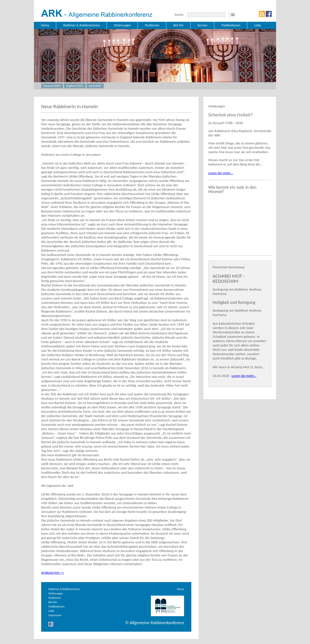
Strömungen (56, 593)
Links (51, 611)
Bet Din (53, 602)
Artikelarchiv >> (53, 573)
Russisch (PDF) (52, 86)
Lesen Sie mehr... (221, 173)
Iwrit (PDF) (95, 86)
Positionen (55, 598)
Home (181, 589)
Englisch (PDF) (75, 86)
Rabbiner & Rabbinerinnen (64, 589)
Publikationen (57, 607)
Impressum (55, 615)
